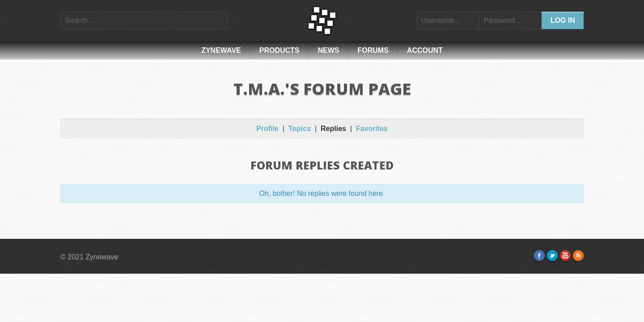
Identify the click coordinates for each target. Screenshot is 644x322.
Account (425, 50)
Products (280, 50)
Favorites (372, 129)
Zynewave (221, 50)
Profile (267, 129)
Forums (373, 50)
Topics (300, 129)
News (329, 50)
